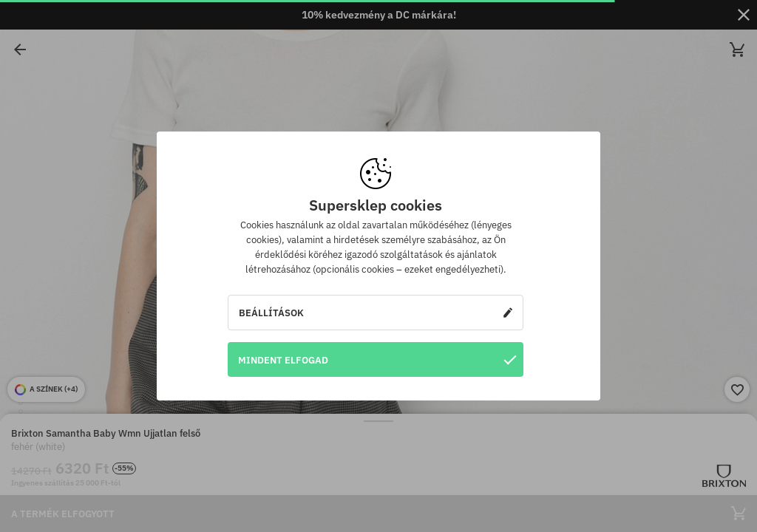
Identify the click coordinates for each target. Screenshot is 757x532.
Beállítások (376, 313)
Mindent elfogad (377, 359)
